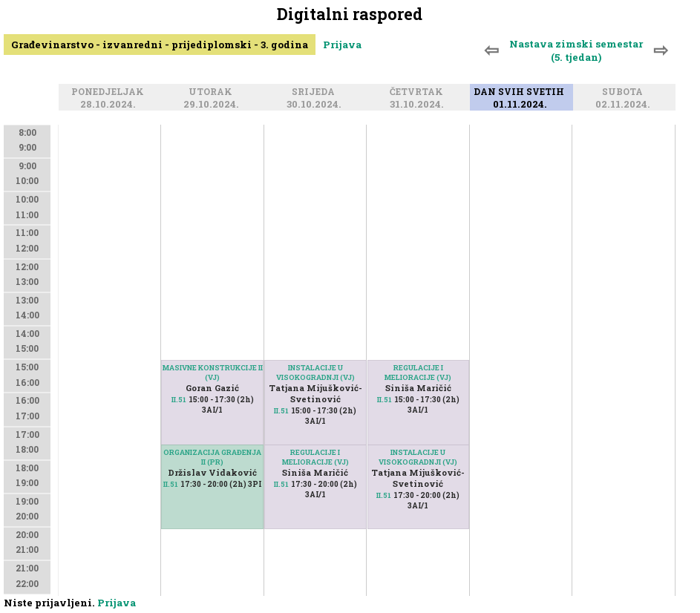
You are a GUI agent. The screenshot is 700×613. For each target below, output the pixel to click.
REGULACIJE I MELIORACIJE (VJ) (315, 457)
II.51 (179, 400)
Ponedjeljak (110, 92)
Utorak (213, 92)
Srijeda (315, 92)
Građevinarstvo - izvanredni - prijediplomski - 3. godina (160, 45)
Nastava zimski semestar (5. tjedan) (576, 50)
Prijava (342, 45)
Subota (625, 92)
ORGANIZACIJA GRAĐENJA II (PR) (212, 457)
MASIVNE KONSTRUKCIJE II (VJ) (213, 373)
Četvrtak (419, 92)
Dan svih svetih (521, 92)
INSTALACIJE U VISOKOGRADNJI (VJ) (315, 373)
